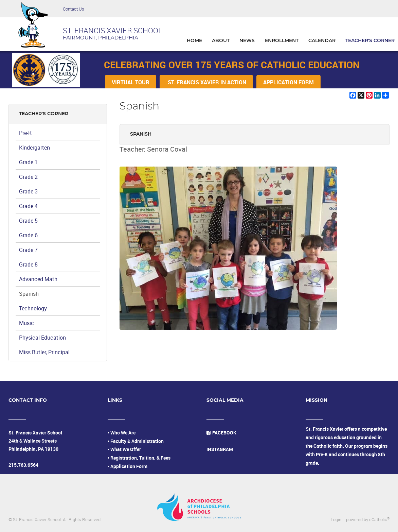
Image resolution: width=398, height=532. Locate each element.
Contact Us (74, 9)
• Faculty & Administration (136, 441)
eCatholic (379, 519)
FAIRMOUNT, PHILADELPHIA (101, 38)
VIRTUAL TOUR (131, 82)
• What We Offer (124, 449)
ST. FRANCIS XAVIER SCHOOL (113, 30)
